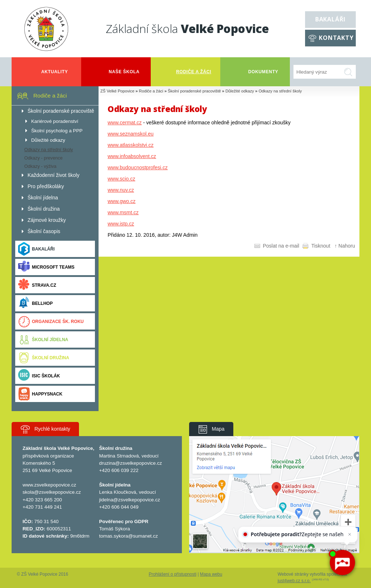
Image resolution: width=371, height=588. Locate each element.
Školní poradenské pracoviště (194, 91)
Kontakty (336, 38)
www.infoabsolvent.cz (132, 156)
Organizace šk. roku (51, 321)
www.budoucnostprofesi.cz (138, 167)
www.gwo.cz (122, 201)
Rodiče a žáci (151, 91)
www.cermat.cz (125, 123)
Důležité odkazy (240, 91)
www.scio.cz (121, 179)
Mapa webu (211, 574)
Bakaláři (330, 19)
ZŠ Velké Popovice (117, 91)
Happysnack (40, 394)
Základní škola (187, 28)
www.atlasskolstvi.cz (131, 145)
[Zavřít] (349, 535)
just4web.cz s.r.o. (294, 581)
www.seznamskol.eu (131, 134)
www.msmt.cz (123, 212)
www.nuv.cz (121, 190)
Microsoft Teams (46, 267)
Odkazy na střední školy (280, 91)
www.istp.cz (121, 224)
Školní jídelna (43, 339)
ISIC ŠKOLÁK (39, 376)
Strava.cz (37, 285)
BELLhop (35, 303)
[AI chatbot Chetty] (342, 563)
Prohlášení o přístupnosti (173, 574)
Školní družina (44, 358)
